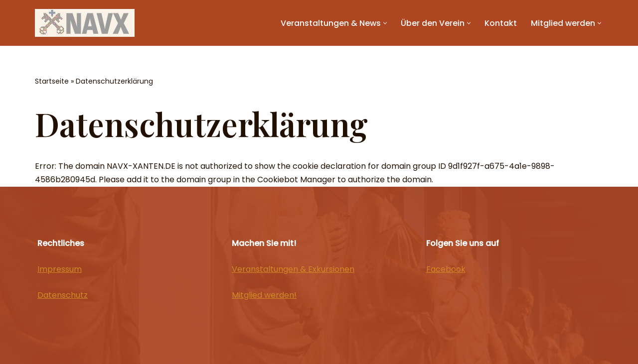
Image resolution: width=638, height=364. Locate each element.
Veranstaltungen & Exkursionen (293, 269)
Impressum (60, 269)
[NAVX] (85, 23)
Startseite (52, 81)
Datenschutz (63, 295)
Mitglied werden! (264, 295)
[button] (385, 23)
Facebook (446, 269)
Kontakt (501, 23)
